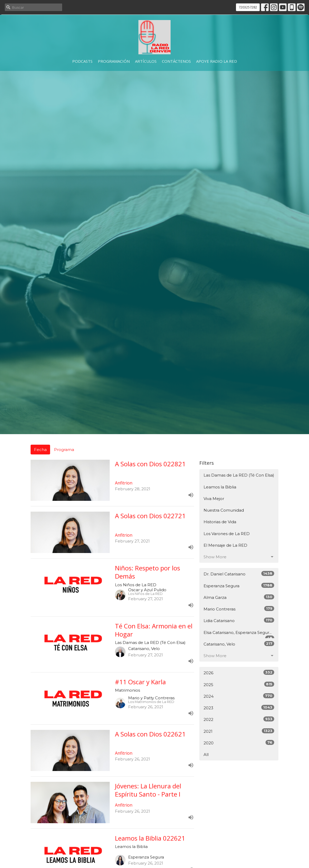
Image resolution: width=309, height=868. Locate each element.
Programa (64, 450)
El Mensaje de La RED (225, 545)
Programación (114, 61)
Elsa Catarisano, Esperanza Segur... (239, 634)
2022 (239, 719)
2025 (239, 684)
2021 (239, 731)
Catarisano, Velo (239, 644)
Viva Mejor (214, 499)
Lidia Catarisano (239, 620)
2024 (239, 696)
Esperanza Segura (239, 586)
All (206, 755)
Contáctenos (176, 61)
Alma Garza (239, 597)
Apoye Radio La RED (217, 61)
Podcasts (82, 61)
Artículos (146, 61)
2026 (239, 673)
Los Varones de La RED (227, 534)
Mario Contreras (239, 609)
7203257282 (248, 7)
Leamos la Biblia (220, 487)
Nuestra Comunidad (224, 510)
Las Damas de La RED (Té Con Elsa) (239, 475)
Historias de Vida (220, 522)
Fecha (40, 450)
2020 (239, 743)
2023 (239, 708)
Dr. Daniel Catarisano (239, 574)
